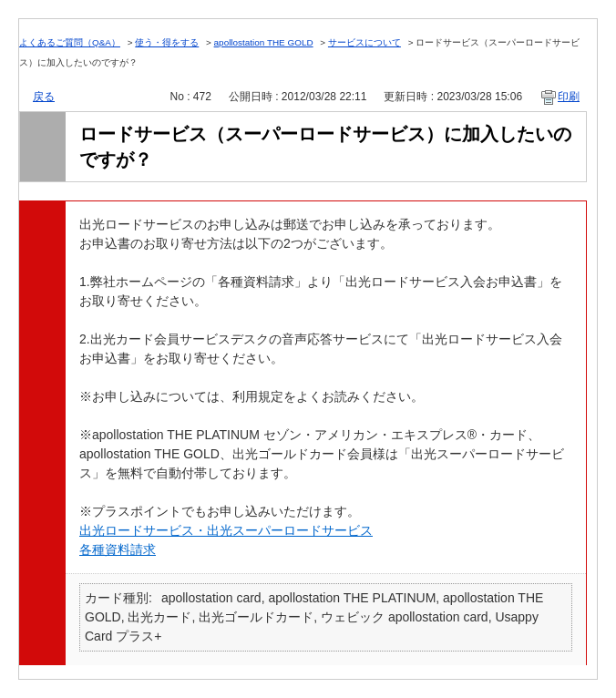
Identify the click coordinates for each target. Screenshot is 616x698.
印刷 (569, 97)
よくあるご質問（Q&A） (70, 42)
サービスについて (364, 42)
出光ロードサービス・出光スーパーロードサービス (226, 530)
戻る (44, 97)
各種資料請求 (118, 549)
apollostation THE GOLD (264, 42)
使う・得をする (167, 42)
